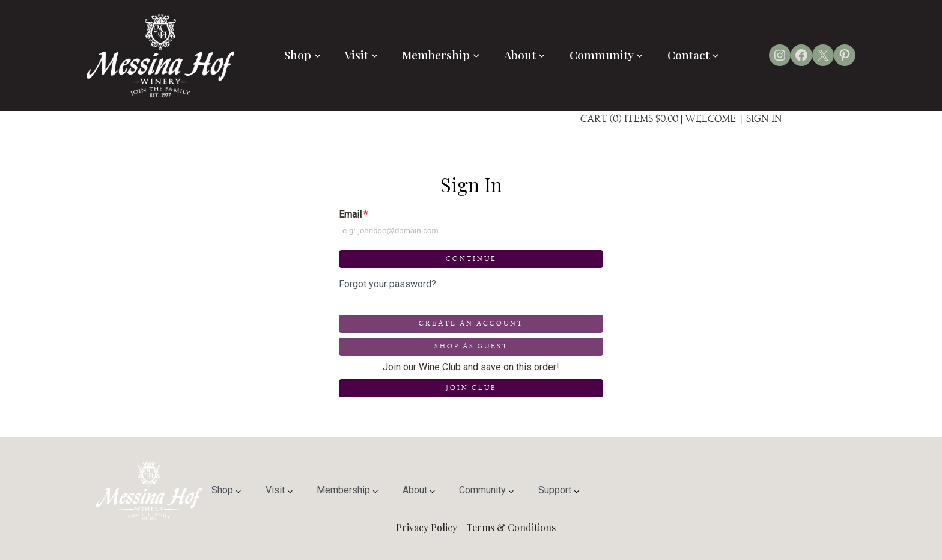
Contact (693, 55)
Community (606, 55)
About (525, 55)
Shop (302, 55)
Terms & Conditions (511, 527)
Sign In (764, 119)
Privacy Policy (427, 527)
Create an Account (471, 324)
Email (353, 214)
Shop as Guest (471, 346)
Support (559, 490)
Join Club (471, 388)
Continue (471, 259)
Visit (361, 55)
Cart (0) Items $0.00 (629, 119)
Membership (441, 55)
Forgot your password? (387, 284)
